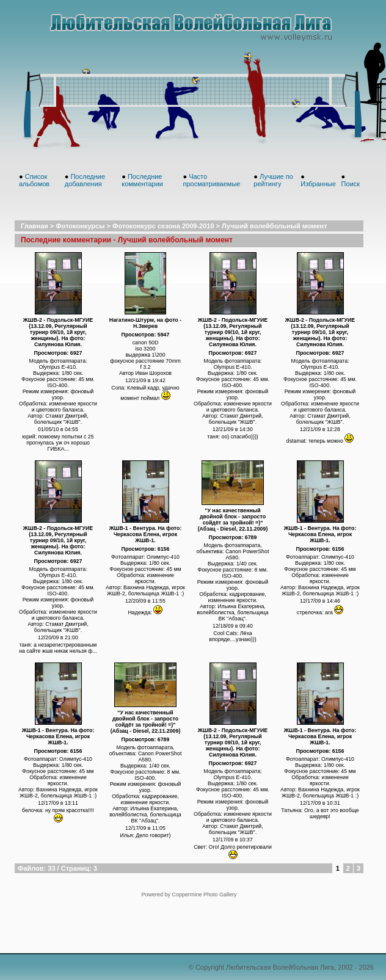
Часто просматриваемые (211, 180)
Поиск (351, 184)
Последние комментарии (142, 180)
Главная (35, 226)
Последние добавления (85, 180)
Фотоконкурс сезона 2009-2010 (163, 226)
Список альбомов (34, 180)
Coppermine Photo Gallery (204, 895)
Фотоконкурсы (80, 226)
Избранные (318, 184)
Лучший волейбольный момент (274, 226)
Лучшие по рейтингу (273, 180)
